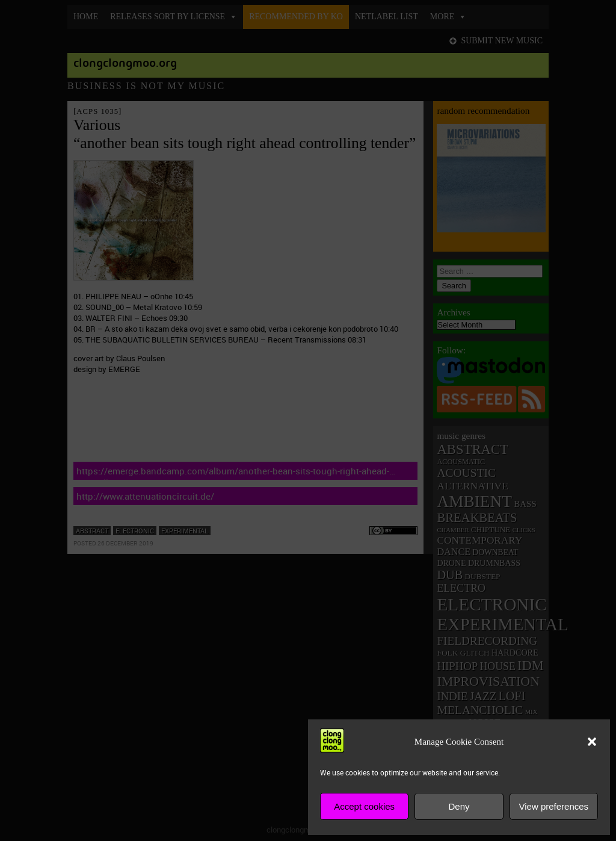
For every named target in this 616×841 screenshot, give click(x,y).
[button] (592, 742)
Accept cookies (364, 806)
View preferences (554, 806)
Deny (459, 806)
